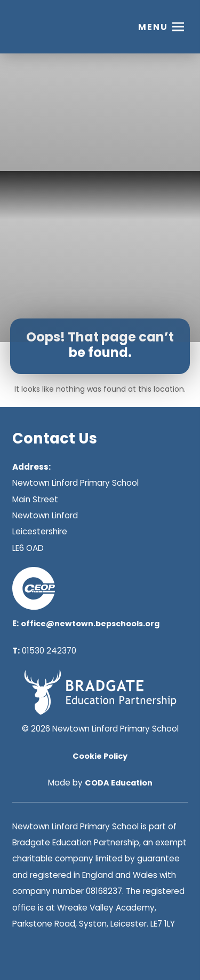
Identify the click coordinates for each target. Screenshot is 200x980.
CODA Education (119, 783)
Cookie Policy (100, 756)
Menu (153, 27)
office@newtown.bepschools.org (90, 624)
